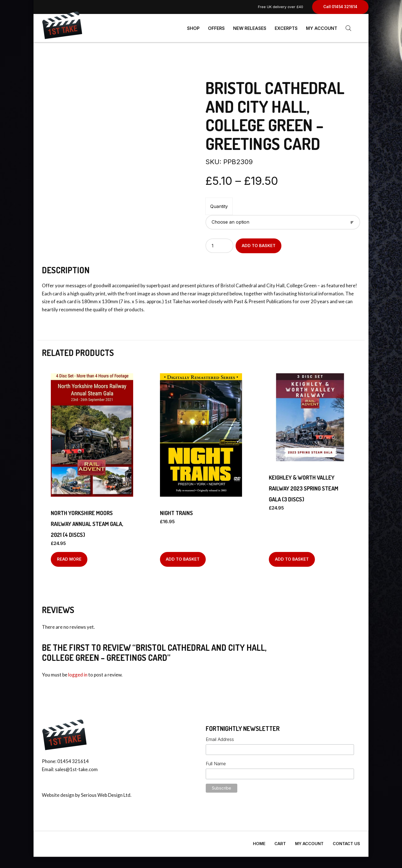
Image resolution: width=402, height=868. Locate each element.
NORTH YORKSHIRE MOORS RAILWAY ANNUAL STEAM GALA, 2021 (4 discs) (87, 522)
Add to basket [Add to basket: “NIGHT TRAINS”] (183, 557)
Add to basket (259, 243)
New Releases (250, 28)
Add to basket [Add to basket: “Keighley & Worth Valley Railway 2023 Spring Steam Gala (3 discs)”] (292, 557)
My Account (322, 28)
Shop (193, 28)
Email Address (220, 737)
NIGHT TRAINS (176, 511)
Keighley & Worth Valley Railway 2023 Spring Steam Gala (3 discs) (304, 486)
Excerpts (286, 28)
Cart (280, 841)
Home (259, 841)
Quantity (219, 204)
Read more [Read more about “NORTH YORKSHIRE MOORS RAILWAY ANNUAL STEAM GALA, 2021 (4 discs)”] (69, 557)
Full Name (216, 761)
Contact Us (346, 841)
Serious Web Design (102, 793)
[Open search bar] (348, 28)
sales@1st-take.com (76, 767)
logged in (78, 672)
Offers (216, 28)
